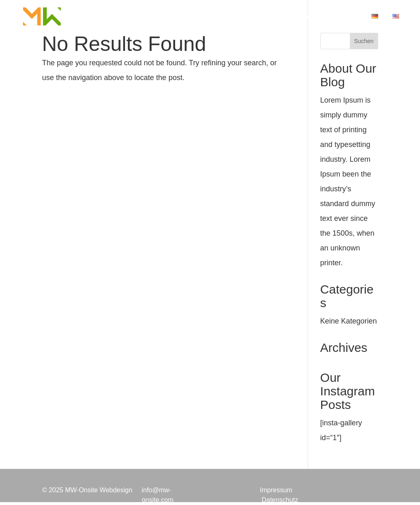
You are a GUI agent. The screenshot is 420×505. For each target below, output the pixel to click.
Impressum (276, 490)
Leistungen (216, 17)
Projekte (260, 17)
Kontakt (345, 17)
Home (175, 17)
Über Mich (303, 17)
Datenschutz (280, 500)
